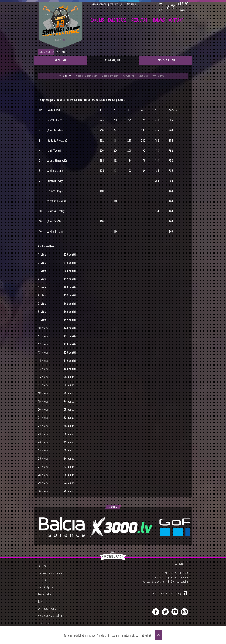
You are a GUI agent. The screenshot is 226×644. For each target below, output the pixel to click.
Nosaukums (54, 110)
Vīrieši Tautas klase (87, 76)
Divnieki (143, 76)
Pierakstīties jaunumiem (51, 573)
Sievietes (129, 76)
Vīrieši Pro (65, 76)
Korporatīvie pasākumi (51, 616)
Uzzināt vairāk (143, 635)
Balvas (159, 20)
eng (64, 40)
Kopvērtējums (113, 60)
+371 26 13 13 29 (178, 573)
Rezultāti (140, 20)
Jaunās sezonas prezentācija (107, 4)
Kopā (174, 110)
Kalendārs (117, 20)
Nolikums (132, 4)
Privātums (43, 623)
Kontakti (176, 20)
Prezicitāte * (160, 76)
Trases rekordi (166, 60)
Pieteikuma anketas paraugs (170, 593)
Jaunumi (42, 566)
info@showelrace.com (175, 577)
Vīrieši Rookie (110, 76)
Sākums (97, 20)
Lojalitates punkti (48, 609)
